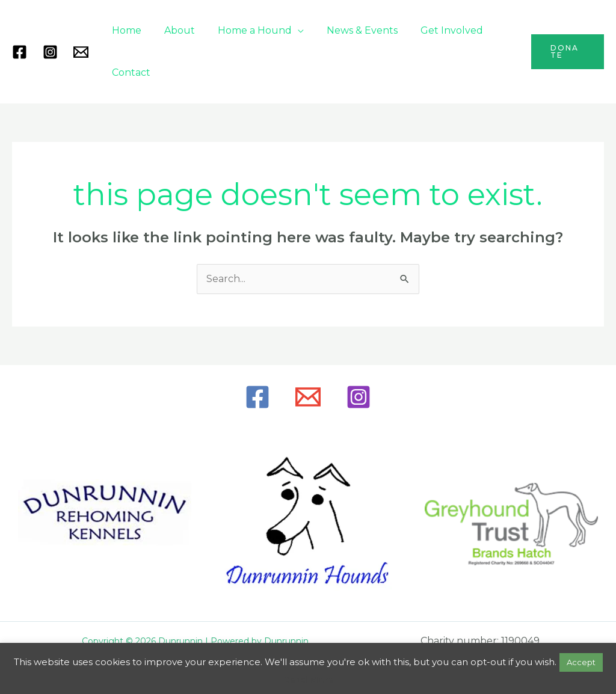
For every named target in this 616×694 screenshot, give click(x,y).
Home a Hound (246, 30)
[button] (566, 52)
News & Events (350, 30)
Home (125, 30)
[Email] (308, 397)
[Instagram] (50, 52)
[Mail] (81, 52)
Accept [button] (581, 662)
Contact (129, 72)
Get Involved (436, 30)
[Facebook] (20, 52)
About (174, 30)
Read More (308, 679)
